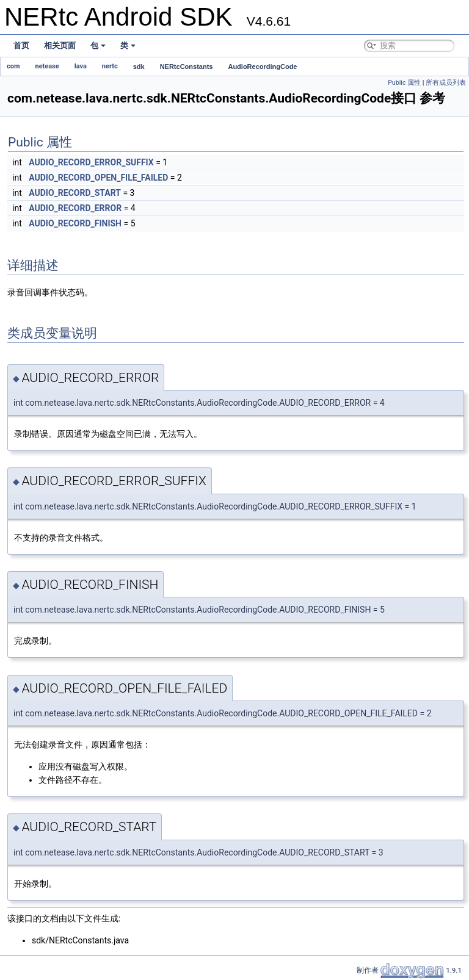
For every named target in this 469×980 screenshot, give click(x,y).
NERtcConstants (187, 67)
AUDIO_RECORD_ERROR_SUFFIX (91, 162)
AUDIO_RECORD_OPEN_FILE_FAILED (98, 178)
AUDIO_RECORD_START (75, 193)
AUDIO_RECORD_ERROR (75, 208)
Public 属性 (404, 83)
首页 (21, 45)
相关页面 (60, 45)
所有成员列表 (446, 83)
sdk (139, 67)
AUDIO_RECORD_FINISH (75, 223)
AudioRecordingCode (262, 67)
